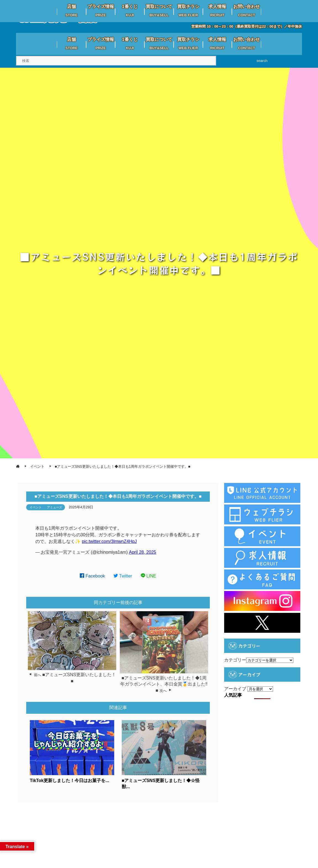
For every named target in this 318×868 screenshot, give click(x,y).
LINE (149, 576)
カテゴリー (235, 660)
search (262, 61)
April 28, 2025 (143, 552)
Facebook (92, 576)
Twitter (123, 576)
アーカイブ (235, 689)
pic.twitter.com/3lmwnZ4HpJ (109, 541)
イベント (36, 507)
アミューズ (55, 507)
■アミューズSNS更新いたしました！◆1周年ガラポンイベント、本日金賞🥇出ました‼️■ (164, 684)
